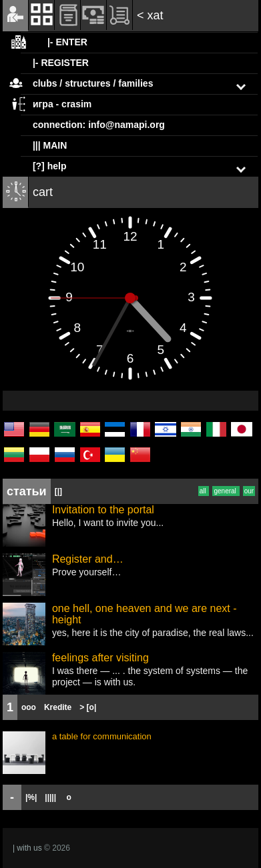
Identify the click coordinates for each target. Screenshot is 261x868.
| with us (27, 848)
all (204, 491)
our (249, 491)
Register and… (88, 559)
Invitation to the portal (103, 510)
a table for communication (102, 736)
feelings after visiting (100, 658)
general (226, 491)
